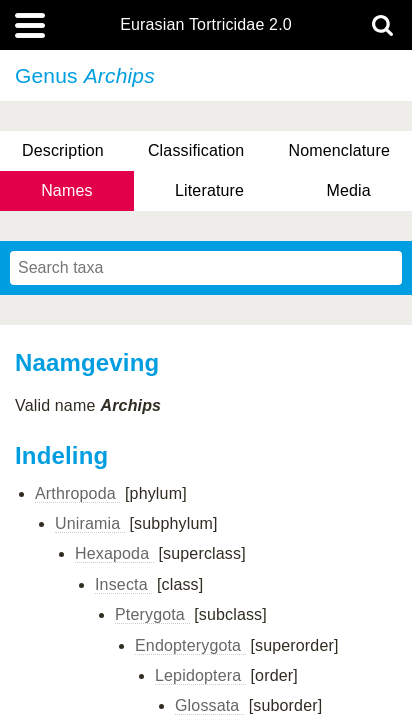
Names (66, 190)
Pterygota (152, 614)
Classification (196, 150)
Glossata (209, 705)
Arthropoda (77, 493)
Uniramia (90, 523)
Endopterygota (190, 645)
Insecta (123, 584)
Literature (209, 190)
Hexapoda (114, 553)
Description (63, 150)
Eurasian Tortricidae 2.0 (206, 25)
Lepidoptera (200, 675)
